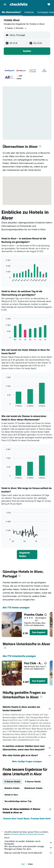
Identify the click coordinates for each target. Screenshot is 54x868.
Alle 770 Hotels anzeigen (16, 608)
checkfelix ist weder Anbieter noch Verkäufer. (28, 843)
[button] (5, 4)
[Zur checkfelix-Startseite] (19, 4)
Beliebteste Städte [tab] (33, 788)
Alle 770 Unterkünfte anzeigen (19, 656)
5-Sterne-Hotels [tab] (33, 782)
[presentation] (40, 146)
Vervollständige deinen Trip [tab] (18, 801)
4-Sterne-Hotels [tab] (12, 782)
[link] (27, 555)
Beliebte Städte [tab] (12, 788)
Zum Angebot (39, 632)
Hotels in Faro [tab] (11, 795)
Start (23, 864)
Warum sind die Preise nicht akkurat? (28, 853)
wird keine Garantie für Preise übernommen (27, 834)
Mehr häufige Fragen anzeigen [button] (27, 761)
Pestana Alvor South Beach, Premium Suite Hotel (27, 819)
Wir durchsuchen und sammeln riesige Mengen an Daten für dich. (28, 848)
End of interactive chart (5, 280)
